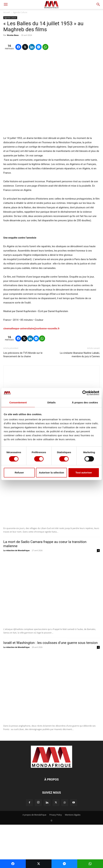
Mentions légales (73, 858)
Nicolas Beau (13, 35)
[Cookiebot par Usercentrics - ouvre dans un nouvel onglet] (85, 393)
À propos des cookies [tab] (85, 402)
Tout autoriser (84, 473)
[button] (6, 4)
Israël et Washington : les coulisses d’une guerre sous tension (51, 686)
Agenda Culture (20, 12)
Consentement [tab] (18, 402)
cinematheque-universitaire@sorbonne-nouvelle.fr (31, 372)
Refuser (19, 473)
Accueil (7, 12)
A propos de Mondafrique (34, 858)
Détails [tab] (51, 402)
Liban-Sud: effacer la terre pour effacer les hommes (43, 488)
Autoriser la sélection (52, 473)
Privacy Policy (56, 858)
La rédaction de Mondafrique (16, 493)
